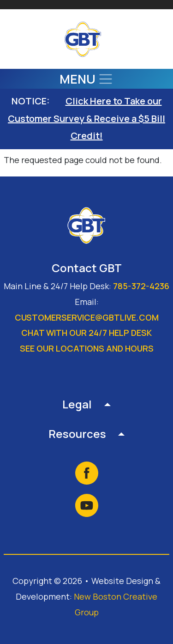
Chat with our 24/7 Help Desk (86, 333)
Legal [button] (77, 404)
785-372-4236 (141, 286)
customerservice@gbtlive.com (87, 317)
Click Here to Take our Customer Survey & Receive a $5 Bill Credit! (86, 118)
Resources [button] (77, 434)
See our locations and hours (87, 348)
